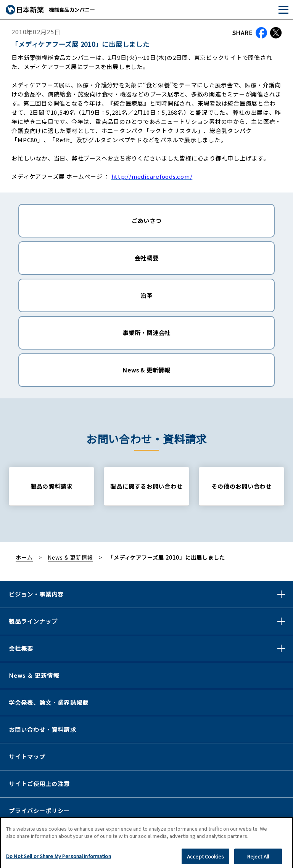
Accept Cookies (205, 859)
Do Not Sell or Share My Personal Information (59, 859)
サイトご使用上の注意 (39, 784)
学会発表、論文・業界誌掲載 (49, 702)
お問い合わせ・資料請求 (43, 729)
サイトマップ (27, 756)
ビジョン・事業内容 (36, 594)
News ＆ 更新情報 (34, 675)
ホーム (24, 557)
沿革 (146, 295)
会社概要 (147, 258)
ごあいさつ (147, 221)
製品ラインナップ (33, 621)
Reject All (258, 859)
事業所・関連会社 (146, 333)
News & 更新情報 (146, 370)
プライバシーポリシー (39, 811)
